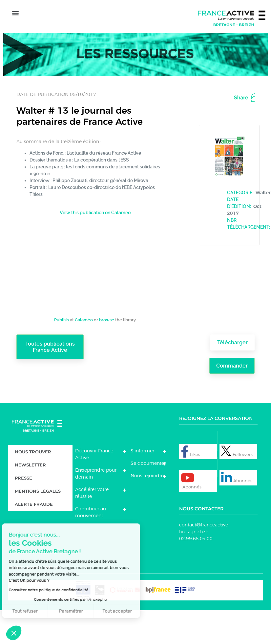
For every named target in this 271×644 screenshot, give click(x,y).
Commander (231, 402)
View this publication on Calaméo (95, 248)
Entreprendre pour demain (96, 510)
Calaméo (84, 355)
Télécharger (232, 378)
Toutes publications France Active (50, 386)
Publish (62, 355)
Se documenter (148, 500)
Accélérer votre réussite (92, 529)
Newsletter (30, 501)
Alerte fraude (34, 540)
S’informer (142, 487)
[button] (15, 33)
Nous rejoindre (147, 512)
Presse (23, 514)
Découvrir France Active (94, 491)
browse (107, 355)
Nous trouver (33, 488)
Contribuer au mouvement (91, 549)
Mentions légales (38, 527)
